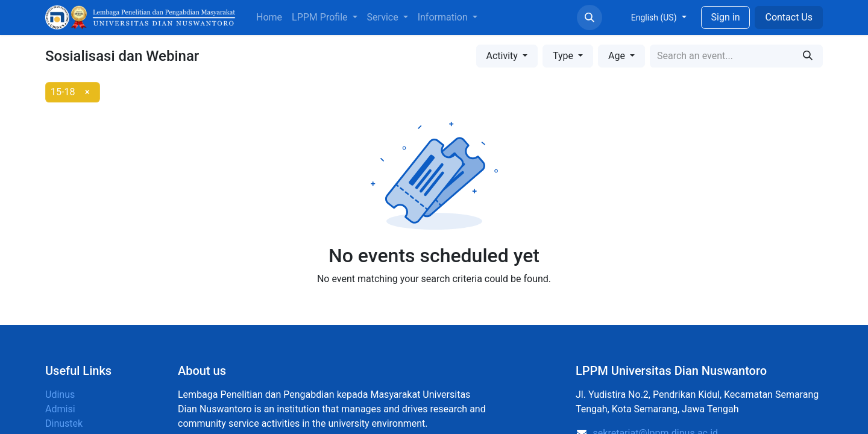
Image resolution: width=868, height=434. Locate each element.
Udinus (60, 395)
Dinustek (64, 423)
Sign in (726, 17)
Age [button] (618, 56)
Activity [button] (503, 56)
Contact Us (789, 17)
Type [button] (564, 56)
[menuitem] (269, 17)
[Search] (808, 56)
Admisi (60, 409)
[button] (590, 17)
